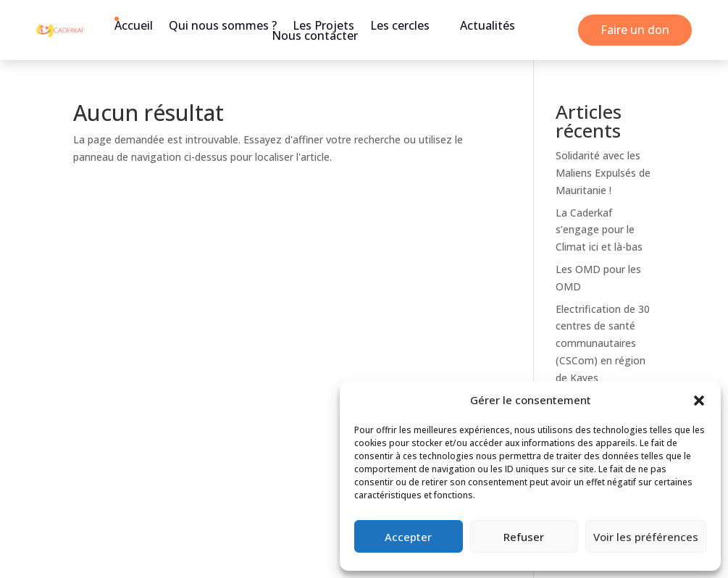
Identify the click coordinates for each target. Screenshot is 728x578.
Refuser (524, 537)
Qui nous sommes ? (223, 25)
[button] (699, 401)
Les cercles (400, 25)
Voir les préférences (646, 537)
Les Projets (323, 25)
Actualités (488, 25)
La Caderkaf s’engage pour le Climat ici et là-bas (599, 230)
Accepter (408, 537)
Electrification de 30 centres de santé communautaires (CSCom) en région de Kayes (603, 343)
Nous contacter (315, 35)
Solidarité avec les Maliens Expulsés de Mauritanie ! (603, 173)
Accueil (134, 25)
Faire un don (635, 30)
